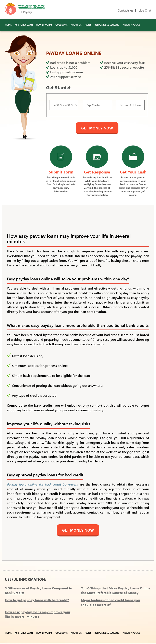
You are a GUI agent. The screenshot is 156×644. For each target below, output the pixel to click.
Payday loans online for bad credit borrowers (42, 484)
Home (8, 25)
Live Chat (145, 10)
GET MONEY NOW (97, 128)
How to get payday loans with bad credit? (37, 600)
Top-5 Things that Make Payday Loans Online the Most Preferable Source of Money (116, 590)
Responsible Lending (107, 25)
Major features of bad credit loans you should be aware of (110, 602)
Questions (62, 25)
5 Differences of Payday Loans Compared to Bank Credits (38, 590)
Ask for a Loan (24, 25)
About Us (76, 25)
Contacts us (125, 10)
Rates (88, 25)
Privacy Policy (131, 25)
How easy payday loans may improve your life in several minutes (38, 614)
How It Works (44, 25)
